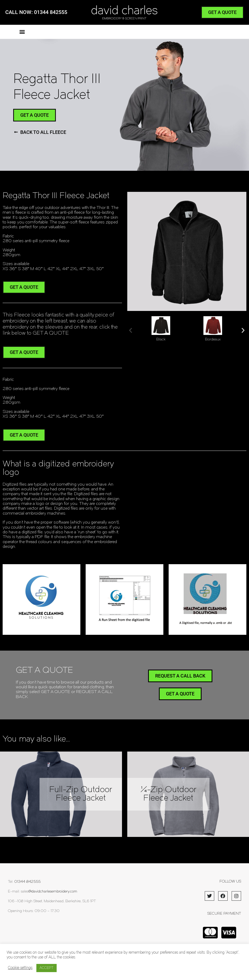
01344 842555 (27, 882)
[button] (22, 32)
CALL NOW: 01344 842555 (36, 12)
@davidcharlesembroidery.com (53, 892)
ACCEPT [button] (47, 968)
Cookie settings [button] (20, 968)
